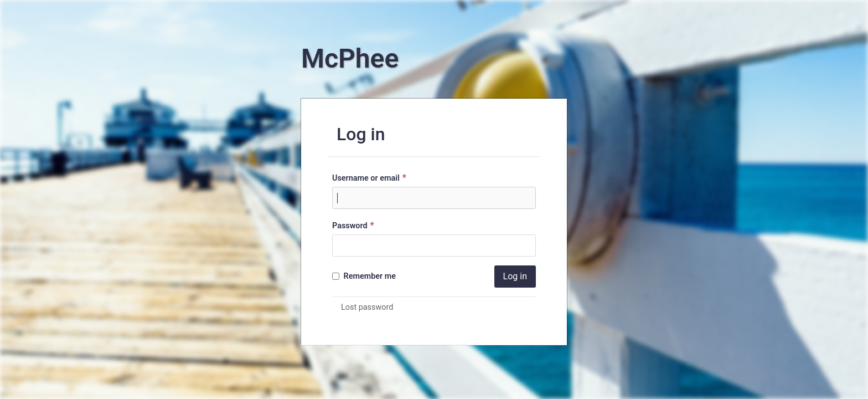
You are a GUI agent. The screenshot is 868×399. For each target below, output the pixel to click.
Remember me (364, 276)
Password (355, 225)
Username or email (371, 178)
